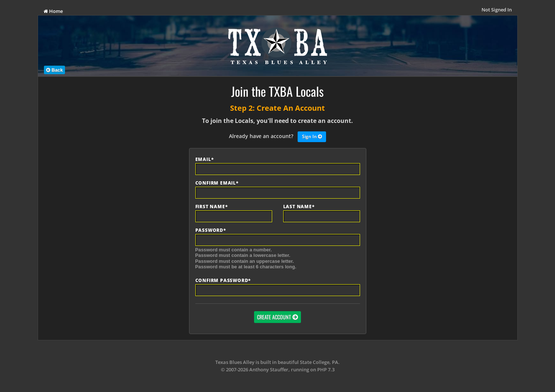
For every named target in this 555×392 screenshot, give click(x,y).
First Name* (212, 207)
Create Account (274, 317)
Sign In (312, 137)
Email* (205, 159)
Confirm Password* (223, 281)
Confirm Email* (217, 183)
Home (53, 11)
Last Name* (299, 207)
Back (54, 70)
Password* (211, 230)
